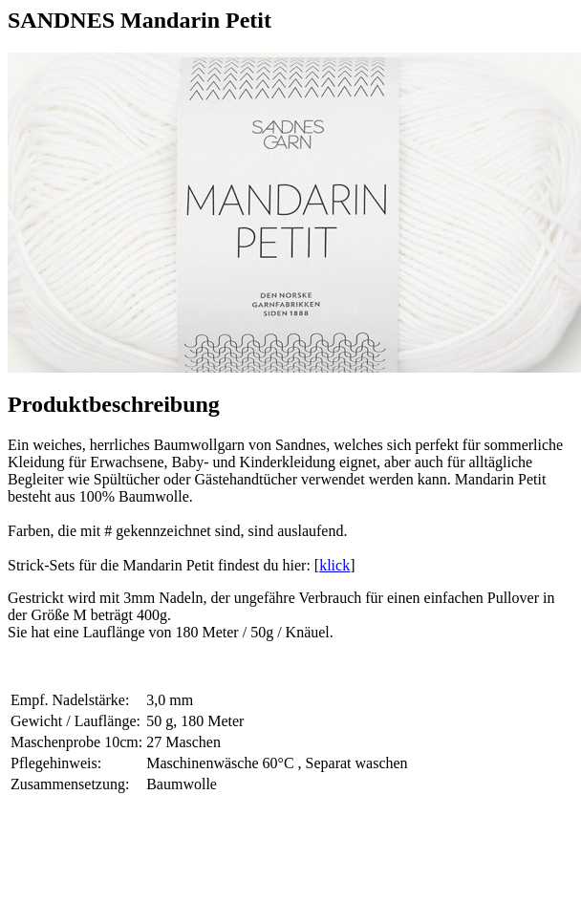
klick (334, 565)
